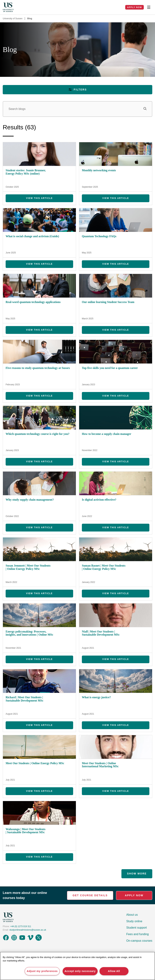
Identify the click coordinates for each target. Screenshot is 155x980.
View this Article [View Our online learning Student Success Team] (116, 330)
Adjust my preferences (42, 971)
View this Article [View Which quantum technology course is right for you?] (39, 462)
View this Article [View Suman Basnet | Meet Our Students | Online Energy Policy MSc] (116, 593)
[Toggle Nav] (149, 7)
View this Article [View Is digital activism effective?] (116, 528)
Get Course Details (90, 895)
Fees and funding (138, 934)
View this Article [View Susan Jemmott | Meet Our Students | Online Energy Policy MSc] (39, 593)
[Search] (77, 109)
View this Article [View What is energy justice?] (116, 725)
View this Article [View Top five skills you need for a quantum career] (116, 396)
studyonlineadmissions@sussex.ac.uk (28, 930)
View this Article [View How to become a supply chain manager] (116, 462)
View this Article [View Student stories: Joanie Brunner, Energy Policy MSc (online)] (39, 198)
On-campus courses (139, 941)
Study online (134, 921)
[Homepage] (8, 7)
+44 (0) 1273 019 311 (21, 926)
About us (132, 915)
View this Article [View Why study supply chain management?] (39, 528)
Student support (137, 928)
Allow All (114, 971)
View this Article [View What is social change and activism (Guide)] (39, 264)
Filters (77, 90)
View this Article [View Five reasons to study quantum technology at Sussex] (39, 396)
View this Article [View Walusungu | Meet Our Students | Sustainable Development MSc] (39, 857)
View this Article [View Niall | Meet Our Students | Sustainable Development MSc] (116, 659)
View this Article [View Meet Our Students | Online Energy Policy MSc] (39, 791)
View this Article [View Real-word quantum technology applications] (39, 330)
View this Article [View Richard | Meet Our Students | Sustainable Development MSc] (39, 725)
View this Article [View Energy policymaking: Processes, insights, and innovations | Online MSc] (39, 659)
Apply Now (134, 7)
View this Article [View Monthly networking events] (116, 198)
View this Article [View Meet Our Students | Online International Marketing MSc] (116, 791)
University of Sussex (13, 19)
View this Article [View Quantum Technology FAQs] (116, 264)
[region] (77, 966)
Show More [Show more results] (137, 874)
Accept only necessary (80, 971)
